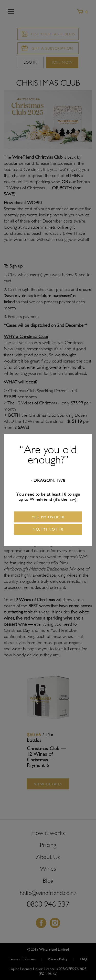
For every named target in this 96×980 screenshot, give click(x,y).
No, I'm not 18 (48, 529)
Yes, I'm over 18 (48, 517)
